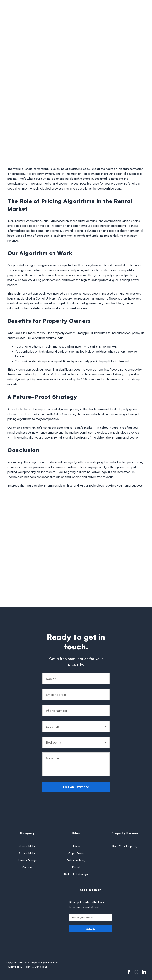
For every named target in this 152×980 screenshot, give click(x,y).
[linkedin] (144, 972)
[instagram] (136, 972)
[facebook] (129, 972)
